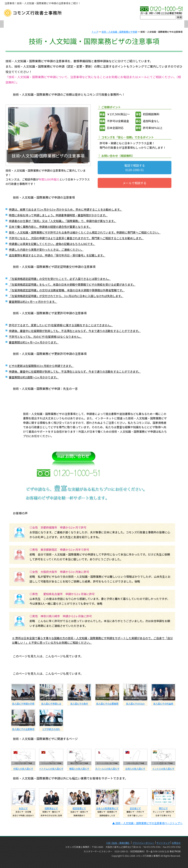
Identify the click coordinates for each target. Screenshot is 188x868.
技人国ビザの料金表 (163, 703)
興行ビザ (163, 808)
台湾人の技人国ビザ (135, 769)
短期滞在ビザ (51, 808)
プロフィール (94, 24)
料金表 (146, 24)
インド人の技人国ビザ (163, 769)
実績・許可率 (120, 24)
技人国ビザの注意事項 (23, 729)
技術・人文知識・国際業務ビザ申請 (119, 32)
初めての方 (68, 24)
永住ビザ (23, 808)
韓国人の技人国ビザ (79, 769)
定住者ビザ (135, 808)
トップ (95, 32)
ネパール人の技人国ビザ (107, 769)
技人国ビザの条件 (79, 703)
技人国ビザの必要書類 (107, 703)
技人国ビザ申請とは (51, 703)
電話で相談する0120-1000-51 (135, 168)
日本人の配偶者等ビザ (107, 808)
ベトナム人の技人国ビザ (51, 769)
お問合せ (171, 24)
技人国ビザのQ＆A (135, 703)
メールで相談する (135, 183)
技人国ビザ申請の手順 (23, 703)
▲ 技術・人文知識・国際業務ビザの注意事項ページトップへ (147, 823)
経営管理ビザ (79, 808)
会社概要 (42, 24)
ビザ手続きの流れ (51, 729)
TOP (17, 24)
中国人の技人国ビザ (23, 769)
